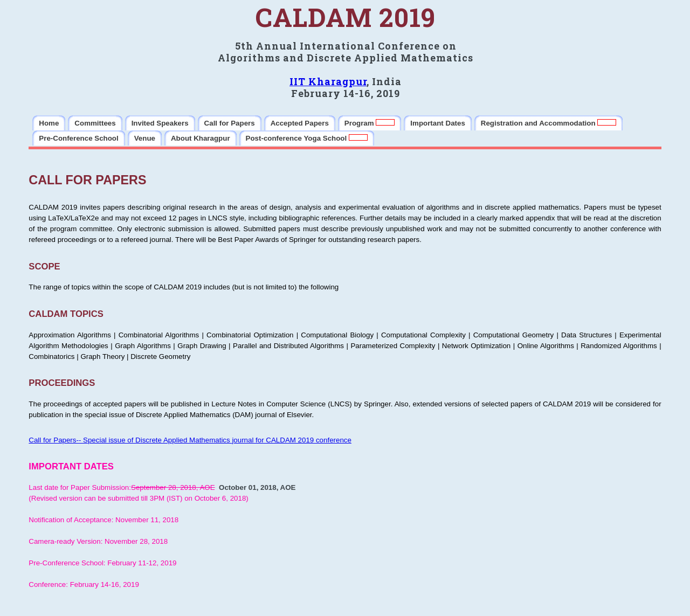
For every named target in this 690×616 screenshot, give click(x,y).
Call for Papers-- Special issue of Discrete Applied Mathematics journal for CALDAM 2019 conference (190, 440)
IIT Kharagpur (328, 81)
